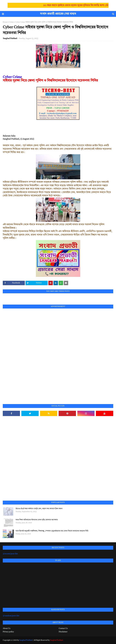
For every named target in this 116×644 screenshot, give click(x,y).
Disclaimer (63, 632)
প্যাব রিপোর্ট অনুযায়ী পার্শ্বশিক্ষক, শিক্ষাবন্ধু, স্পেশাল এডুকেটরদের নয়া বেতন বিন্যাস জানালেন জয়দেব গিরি (52, 531)
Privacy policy (8, 632)
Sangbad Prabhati (10, 39)
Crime (12, 22)
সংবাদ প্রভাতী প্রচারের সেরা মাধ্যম (58, 14)
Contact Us (63, 628)
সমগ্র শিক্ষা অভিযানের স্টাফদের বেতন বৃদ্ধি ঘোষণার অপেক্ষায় (37, 520)
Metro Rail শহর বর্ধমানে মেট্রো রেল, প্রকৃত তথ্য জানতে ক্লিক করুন (39, 509)
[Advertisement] (24, 353)
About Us (7, 628)
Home (5, 22)
